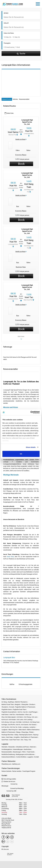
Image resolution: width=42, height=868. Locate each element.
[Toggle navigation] (38, 4)
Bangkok (18, 704)
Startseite (4, 747)
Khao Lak (28, 715)
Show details (31, 447)
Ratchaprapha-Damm (26, 735)
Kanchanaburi (20, 715)
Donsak (12, 707)
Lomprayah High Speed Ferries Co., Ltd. (27, 122)
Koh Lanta (20, 720)
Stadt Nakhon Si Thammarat (29, 737)
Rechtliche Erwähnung (8, 754)
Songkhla (17, 737)
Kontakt (37, 757)
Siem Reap (9, 737)
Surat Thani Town (15, 740)
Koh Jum (35, 717)
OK (21, 454)
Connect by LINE (9, 791)
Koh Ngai (4, 725)
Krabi (20, 727)
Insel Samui (13, 132)
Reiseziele (12, 747)
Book (21, 164)
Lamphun (32, 727)
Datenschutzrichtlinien (8, 757)
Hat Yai (20, 712)
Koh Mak (19, 722)
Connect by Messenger (9, 785)
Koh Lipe (12, 722)
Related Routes (7, 99)
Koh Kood (5, 720)
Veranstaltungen (18, 749)
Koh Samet (25, 725)
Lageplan (30, 757)
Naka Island (22, 730)
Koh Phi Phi (12, 725)
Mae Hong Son (13, 730)
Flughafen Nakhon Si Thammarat (25, 707)
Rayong (36, 735)
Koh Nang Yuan (35, 722)
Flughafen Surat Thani (19, 709)
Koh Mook (26, 722)
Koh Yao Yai (14, 727)
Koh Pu (18, 725)
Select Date (9, 113)
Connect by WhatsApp (13, 789)
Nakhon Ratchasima (33, 730)
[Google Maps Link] (3, 841)
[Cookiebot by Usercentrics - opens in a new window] (30, 412)
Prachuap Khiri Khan (8, 735)
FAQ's (24, 752)
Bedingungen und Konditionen (25, 754)
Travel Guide (30, 752)
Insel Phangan (33, 712)
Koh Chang (27, 717)
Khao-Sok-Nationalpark (9, 717)
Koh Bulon (20, 717)
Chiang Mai (25, 704)
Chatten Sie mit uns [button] (8, 781)
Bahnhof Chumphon (21, 702)
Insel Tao (29, 297)
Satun (3, 737)
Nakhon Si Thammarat (8, 732)
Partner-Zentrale (6, 771)
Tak (22, 740)
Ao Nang (4, 702)
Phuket (31, 732)
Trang (26, 740)
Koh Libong (5, 722)
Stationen (33, 747)
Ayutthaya (11, 702)
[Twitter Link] (8, 837)
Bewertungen (17, 752)
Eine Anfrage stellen (9, 779)
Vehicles (15, 99)
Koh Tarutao (33, 725)
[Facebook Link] (3, 837)
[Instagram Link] (12, 837)
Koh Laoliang (28, 720)
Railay (16, 735)
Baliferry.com (16, 764)
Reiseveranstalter (24, 99)
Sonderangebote (7, 749)
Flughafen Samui (7, 709)
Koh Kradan (12, 720)
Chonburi (32, 704)
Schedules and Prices (22, 747)
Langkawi (4, 730)
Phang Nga (25, 732)
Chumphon (5, 707)
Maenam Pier (13, 135)
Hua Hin (29, 131)
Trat (30, 740)
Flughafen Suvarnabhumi (9, 712)
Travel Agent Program (29, 771)
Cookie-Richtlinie (21, 757)
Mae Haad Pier (29, 300)
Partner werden (17, 771)
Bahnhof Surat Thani (8, 704)
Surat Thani (10, 557)
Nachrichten (28, 749)
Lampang (26, 727)
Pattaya (18, 732)
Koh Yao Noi (5, 727)
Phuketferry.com (6, 764)
